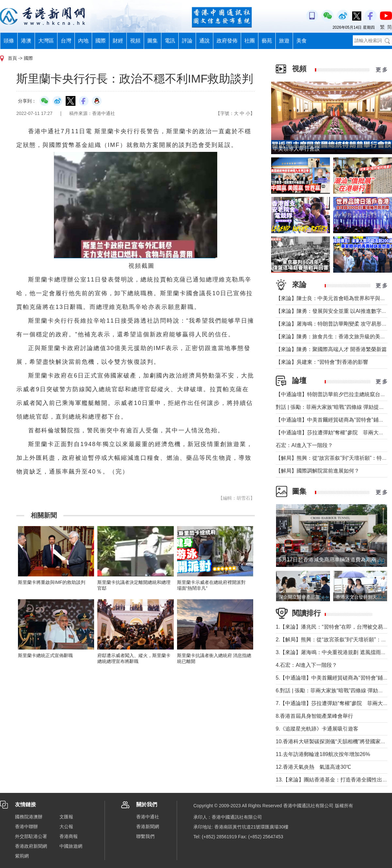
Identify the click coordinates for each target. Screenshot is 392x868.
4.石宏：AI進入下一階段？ (306, 665)
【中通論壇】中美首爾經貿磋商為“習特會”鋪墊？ (332, 420)
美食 (302, 41)
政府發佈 (227, 41)
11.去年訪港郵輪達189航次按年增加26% (323, 754)
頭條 (9, 41)
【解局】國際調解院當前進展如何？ (318, 471)
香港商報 (69, 836)
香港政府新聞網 (31, 846)
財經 (118, 41)
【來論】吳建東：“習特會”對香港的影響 (322, 362)
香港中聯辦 (26, 827)
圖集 (153, 41)
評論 (187, 41)
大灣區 (46, 41)
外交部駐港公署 (31, 836)
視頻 (135, 41)
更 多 (382, 70)
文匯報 (66, 817)
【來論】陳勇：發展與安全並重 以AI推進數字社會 (334, 311)
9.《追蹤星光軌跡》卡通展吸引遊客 (317, 729)
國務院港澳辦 (29, 817)
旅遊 (284, 41)
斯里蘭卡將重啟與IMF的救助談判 (52, 582)
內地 (83, 41)
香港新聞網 (148, 827)
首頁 (12, 58)
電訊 (170, 41)
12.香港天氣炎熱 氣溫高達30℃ (313, 767)
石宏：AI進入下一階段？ (304, 445)
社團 (250, 41)
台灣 (66, 41)
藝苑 (267, 41)
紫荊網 (22, 856)
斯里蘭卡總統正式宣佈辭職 (45, 655)
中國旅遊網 (71, 846)
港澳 (26, 41)
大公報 (66, 827)
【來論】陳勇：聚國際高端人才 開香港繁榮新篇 (331, 349)
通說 (204, 41)
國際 (101, 41)
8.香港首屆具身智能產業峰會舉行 (314, 716)
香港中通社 (148, 817)
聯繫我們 (145, 836)
